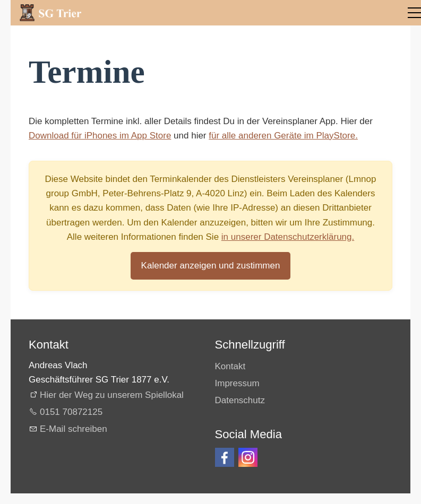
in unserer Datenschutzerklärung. (288, 237)
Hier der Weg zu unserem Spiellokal (112, 395)
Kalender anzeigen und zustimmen (211, 266)
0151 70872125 (71, 412)
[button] (225, 457)
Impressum (237, 383)
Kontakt (230, 366)
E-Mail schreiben (74, 429)
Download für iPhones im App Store (100, 136)
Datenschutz (240, 400)
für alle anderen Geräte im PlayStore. (283, 136)
